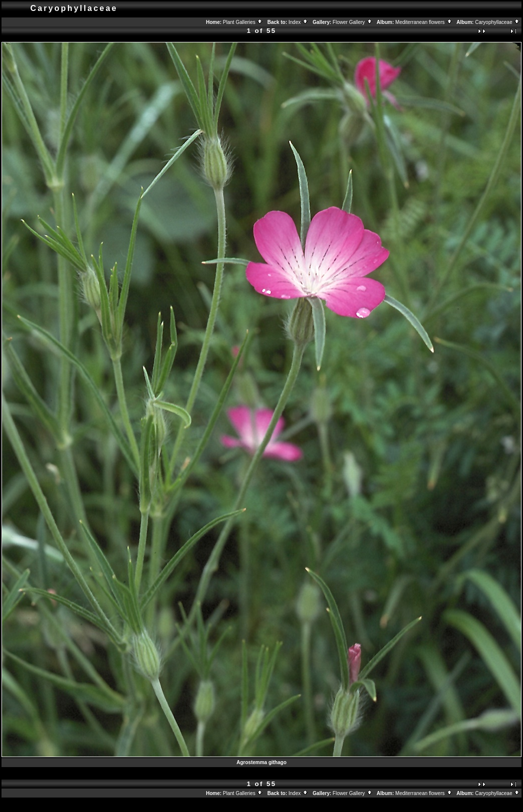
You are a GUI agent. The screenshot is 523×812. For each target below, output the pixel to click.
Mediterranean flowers (424, 22)
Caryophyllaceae (498, 22)
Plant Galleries (243, 22)
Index (298, 22)
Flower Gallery (353, 22)
